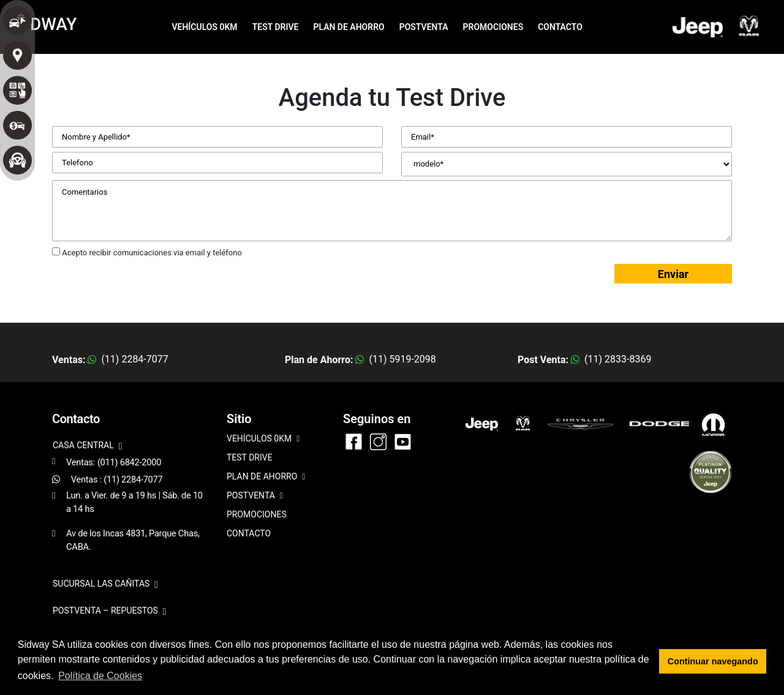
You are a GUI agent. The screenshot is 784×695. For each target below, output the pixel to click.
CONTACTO (560, 27)
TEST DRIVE (276, 27)
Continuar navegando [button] (713, 661)
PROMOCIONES (493, 27)
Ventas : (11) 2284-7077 (117, 479)
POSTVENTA (424, 27)
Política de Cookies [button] (100, 676)
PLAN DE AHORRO (349, 27)
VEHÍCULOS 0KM (204, 27)
